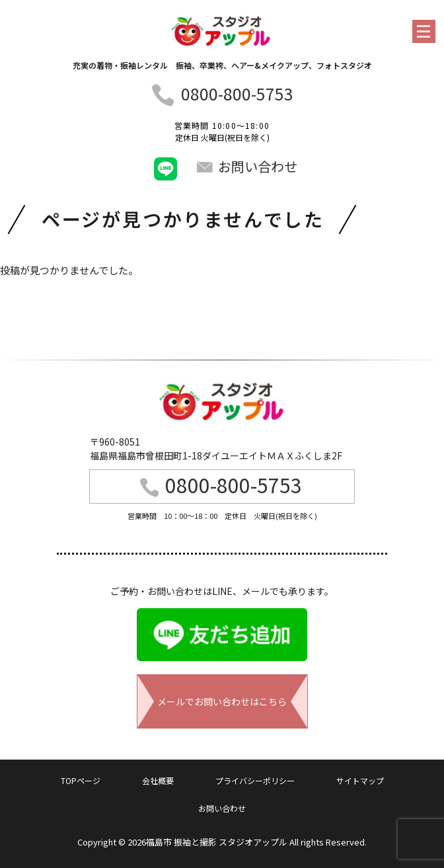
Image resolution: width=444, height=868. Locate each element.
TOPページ (81, 780)
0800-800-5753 (237, 93)
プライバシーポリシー (255, 780)
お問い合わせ (247, 166)
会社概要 (158, 780)
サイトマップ (360, 780)
